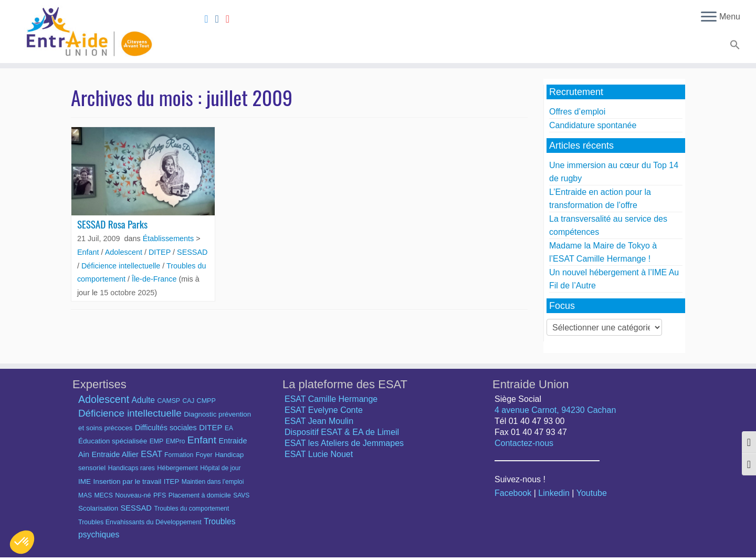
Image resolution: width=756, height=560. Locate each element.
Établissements (170, 238)
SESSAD (192, 252)
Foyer (204, 455)
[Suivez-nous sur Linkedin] (220, 19)
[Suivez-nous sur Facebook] (209, 19)
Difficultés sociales (166, 428)
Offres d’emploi (577, 112)
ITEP (172, 481)
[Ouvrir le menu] (709, 17)
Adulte (143, 400)
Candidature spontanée (593, 125)
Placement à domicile (200, 495)
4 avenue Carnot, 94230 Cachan (555, 410)
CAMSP (169, 401)
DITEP (161, 252)
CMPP (206, 401)
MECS (103, 495)
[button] (734, 47)
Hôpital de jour (220, 468)
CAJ (188, 401)
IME (85, 481)
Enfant (89, 252)
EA (229, 428)
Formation (179, 455)
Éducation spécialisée (113, 441)
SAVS (241, 495)
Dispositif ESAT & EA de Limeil (342, 432)
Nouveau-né (133, 495)
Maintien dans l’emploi (213, 482)
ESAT (151, 454)
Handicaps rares (132, 468)
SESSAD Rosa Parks (112, 224)
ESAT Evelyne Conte (324, 410)
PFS (160, 495)
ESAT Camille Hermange (331, 399)
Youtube (592, 493)
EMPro (176, 441)
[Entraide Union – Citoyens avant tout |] (87, 32)
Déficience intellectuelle (122, 266)
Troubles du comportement (191, 509)
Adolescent (125, 252)
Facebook (513, 493)
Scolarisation (98, 508)
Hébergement (177, 468)
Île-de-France (155, 279)
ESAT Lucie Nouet (319, 454)
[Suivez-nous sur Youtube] (231, 19)
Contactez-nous (524, 443)
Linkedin (554, 493)
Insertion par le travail (128, 481)
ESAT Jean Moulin (319, 421)
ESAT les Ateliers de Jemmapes (344, 443)
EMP (157, 441)
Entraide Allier (115, 454)
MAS (85, 495)
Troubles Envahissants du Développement (140, 522)
